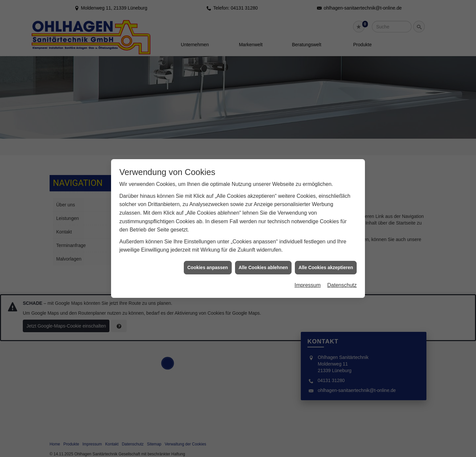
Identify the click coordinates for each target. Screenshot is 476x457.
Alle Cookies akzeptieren (326, 262)
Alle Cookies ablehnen (263, 262)
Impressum (308, 279)
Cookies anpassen (208, 262)
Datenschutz (342, 279)
